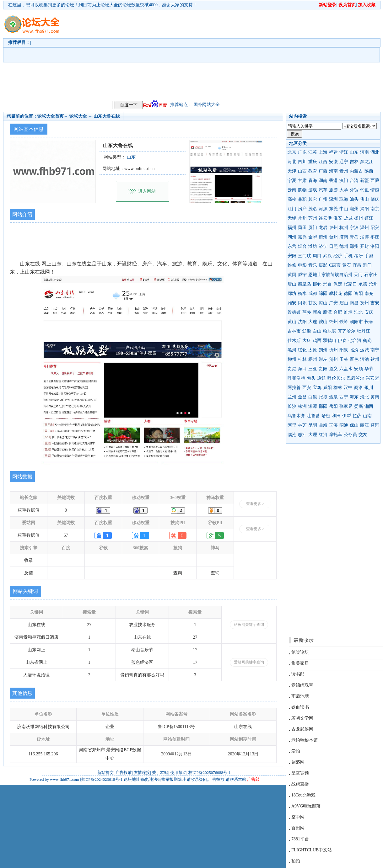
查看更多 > (255, 504)
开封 (364, 246)
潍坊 (313, 246)
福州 (292, 228)
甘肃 (302, 181)
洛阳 (375, 246)
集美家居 (300, 663)
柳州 (292, 359)
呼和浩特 (296, 378)
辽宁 (344, 162)
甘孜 (313, 303)
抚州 (364, 303)
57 (66, 535)
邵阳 (323, 406)
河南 (364, 152)
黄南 (375, 397)
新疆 (364, 181)
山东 (354, 152)
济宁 (323, 246)
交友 (363, 435)
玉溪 (333, 425)
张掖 (323, 397)
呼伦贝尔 (336, 378)
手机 (348, 256)
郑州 (354, 246)
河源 (323, 209)
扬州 (359, 218)
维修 (292, 265)
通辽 (321, 378)
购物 (302, 190)
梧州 (313, 359)
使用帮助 (178, 772)
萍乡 (307, 312)
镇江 (369, 218)
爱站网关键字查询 (249, 662)
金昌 (302, 397)
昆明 (313, 425)
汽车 (323, 190)
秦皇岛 (305, 284)
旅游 (333, 190)
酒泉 (333, 397)
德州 (344, 246)
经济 (338, 256)
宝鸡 (317, 388)
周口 (317, 256)
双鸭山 (330, 341)
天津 (292, 171)
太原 (313, 350)
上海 (323, 152)
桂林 (302, 359)
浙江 (344, 152)
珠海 (344, 199)
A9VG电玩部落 (306, 806)
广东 (302, 152)
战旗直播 (300, 784)
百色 (354, 359)
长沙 (292, 406)
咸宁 (302, 275)
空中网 (298, 817)
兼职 (302, 199)
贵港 (292, 369)
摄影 (323, 265)
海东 (354, 397)
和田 (336, 416)
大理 (313, 435)
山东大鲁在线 (107, 116)
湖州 (292, 237)
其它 (313, 199)
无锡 (292, 218)
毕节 (369, 369)
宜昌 (357, 265)
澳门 (344, 181)
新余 (317, 312)
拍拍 (296, 861)
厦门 (313, 228)
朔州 (323, 350)
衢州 (323, 237)
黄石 (347, 265)
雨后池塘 (300, 696)
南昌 (354, 303)
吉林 (354, 162)
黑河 (292, 350)
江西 (323, 162)
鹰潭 (327, 312)
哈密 (326, 416)
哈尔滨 (330, 331)
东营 (292, 246)
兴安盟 (372, 378)
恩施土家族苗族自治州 (330, 275)
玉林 (344, 359)
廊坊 (292, 293)
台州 (333, 237)
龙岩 (323, 228)
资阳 (359, 293)
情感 (375, 190)
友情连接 (142, 772)
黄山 (292, 322)
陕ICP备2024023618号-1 (101, 779)
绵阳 (323, 293)
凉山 (323, 303)
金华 (313, 237)
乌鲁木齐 (296, 416)
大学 (344, 190)
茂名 (313, 209)
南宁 (375, 350)
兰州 (292, 397)
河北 (292, 162)
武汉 (327, 256)
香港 (333, 181)
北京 (292, 152)
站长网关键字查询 (249, 625)
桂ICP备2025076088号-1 (210, 772)
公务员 (350, 435)
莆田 (302, 228)
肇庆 (375, 199)
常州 (302, 218)
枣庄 (375, 237)
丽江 (364, 425)
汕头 (354, 199)
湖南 (323, 181)
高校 (292, 199)
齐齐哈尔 (347, 331)
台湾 (354, 181)
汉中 (348, 388)
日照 (333, 246)
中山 (344, 209)
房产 (302, 209)
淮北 (359, 312)
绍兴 (375, 228)
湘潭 (313, 406)
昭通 (344, 425)
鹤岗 (367, 341)
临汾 (354, 350)
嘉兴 (302, 237)
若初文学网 (302, 718)
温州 (364, 228)
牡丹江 (364, 331)
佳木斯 (294, 341)
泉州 (333, 228)
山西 (302, 171)
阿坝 (302, 303)
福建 (333, 152)
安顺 (359, 369)
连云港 (325, 218)
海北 (364, 397)
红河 (323, 435)
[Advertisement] (213, 54)
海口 (302, 369)
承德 (363, 284)
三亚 (313, 369)
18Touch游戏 (303, 795)
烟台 (302, 246)
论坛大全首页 (51, 116)
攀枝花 (336, 293)
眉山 (344, 303)
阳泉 (344, 350)
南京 (375, 209)
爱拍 (296, 751)
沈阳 (302, 322)
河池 (364, 359)
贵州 (344, 171)
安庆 (369, 312)
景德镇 (294, 312)
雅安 (292, 303)
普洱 (375, 425)
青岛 (354, 237)
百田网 (298, 828)
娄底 (359, 406)
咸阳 (327, 388)
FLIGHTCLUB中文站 (312, 850)
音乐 (313, 265)
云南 (292, 190)
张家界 (346, 406)
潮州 (354, 209)
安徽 (333, 162)
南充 (369, 293)
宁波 (354, 228)
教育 (313, 171)
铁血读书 (300, 707)
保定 (338, 284)
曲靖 (323, 425)
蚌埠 (348, 312)
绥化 (302, 350)
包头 (311, 378)
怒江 (302, 435)
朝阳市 (356, 322)
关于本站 (160, 772)
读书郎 (298, 674)
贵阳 (323, 369)
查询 (178, 573)
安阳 (292, 256)
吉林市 (294, 331)
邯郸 (317, 284)
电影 (302, 265)
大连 (313, 322)
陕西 (369, 171)
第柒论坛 (300, 652)
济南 (344, 237)
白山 (317, 331)
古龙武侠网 (302, 729)
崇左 (323, 359)
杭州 (344, 228)
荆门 (367, 265)
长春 (369, 322)
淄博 (364, 237)
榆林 (338, 388)
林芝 (302, 425)
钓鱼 (364, 190)
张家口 (350, 284)
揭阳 (364, 209)
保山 (354, 425)
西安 (307, 388)
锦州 (333, 322)
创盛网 (298, 762)
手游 (369, 256)
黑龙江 (367, 162)
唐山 (292, 284)
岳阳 (333, 406)
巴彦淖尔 (355, 378)
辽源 (307, 331)
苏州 (313, 218)
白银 (313, 397)
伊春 (342, 341)
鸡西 (317, 341)
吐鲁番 (313, 416)
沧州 (373, 284)
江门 (292, 209)
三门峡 (305, 256)
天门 (358, 275)
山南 (367, 416)
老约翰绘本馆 (305, 740)
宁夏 (292, 181)
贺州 (333, 359)
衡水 (302, 293)
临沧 (292, 435)
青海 (313, 181)
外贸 (354, 190)
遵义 (333, 369)
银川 (369, 388)
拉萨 (357, 416)
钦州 (375, 359)
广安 (333, 303)
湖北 (375, 152)
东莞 (333, 209)
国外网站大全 (207, 105)
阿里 (292, 425)
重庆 (313, 162)
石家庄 (371, 275)
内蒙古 (356, 171)
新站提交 (105, 772)
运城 (364, 350)
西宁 (344, 397)
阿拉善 (294, 388)
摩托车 (336, 435)
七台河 (355, 341)
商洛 (359, 388)
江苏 (313, 152)
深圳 (333, 199)
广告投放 (124, 772)
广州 (323, 199)
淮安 (338, 218)
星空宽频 (300, 773)
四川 (302, 162)
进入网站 (147, 191)
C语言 (335, 265)
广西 (323, 171)
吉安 (375, 303)
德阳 (348, 293)
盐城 (348, 218)
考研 (359, 256)
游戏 (313, 190)
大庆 (307, 341)
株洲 (302, 406)
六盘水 (346, 369)
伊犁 (347, 416)
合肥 (338, 312)
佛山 (364, 199)
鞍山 (323, 322)
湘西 (369, 406)
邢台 (327, 284)
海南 (333, 171)
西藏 (375, 181)
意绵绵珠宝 (302, 685)
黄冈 (292, 275)
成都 (313, 293)
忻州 (333, 350)
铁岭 (344, 322)
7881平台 (300, 839)
